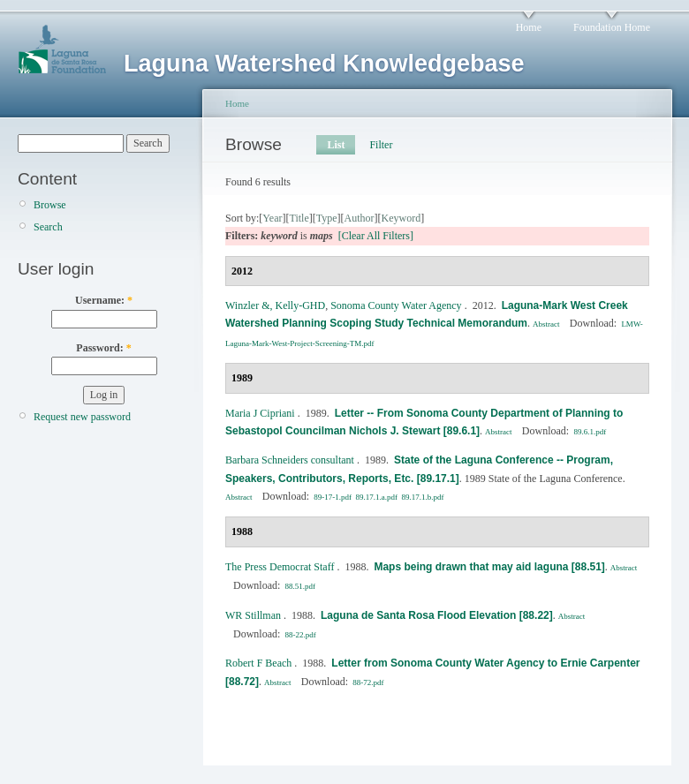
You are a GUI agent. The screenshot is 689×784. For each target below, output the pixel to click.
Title (299, 218)
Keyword (401, 218)
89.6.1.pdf (590, 432)
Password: (103, 348)
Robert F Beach (258, 663)
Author (360, 218)
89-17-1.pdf (333, 497)
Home (529, 27)
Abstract (546, 324)
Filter (381, 145)
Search (48, 227)
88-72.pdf (368, 682)
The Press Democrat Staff (280, 567)
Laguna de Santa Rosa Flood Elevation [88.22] (437, 615)
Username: (104, 300)
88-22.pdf (301, 635)
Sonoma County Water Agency (396, 305)
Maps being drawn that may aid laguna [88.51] (489, 567)
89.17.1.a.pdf (377, 497)
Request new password (82, 417)
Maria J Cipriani (260, 413)
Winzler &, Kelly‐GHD (275, 305)
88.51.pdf (301, 586)
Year (272, 218)
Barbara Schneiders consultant (290, 460)
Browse (50, 205)
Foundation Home (612, 27)
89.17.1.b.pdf (423, 497)
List (336, 145)
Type (327, 218)
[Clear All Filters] (376, 236)
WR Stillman (253, 615)
